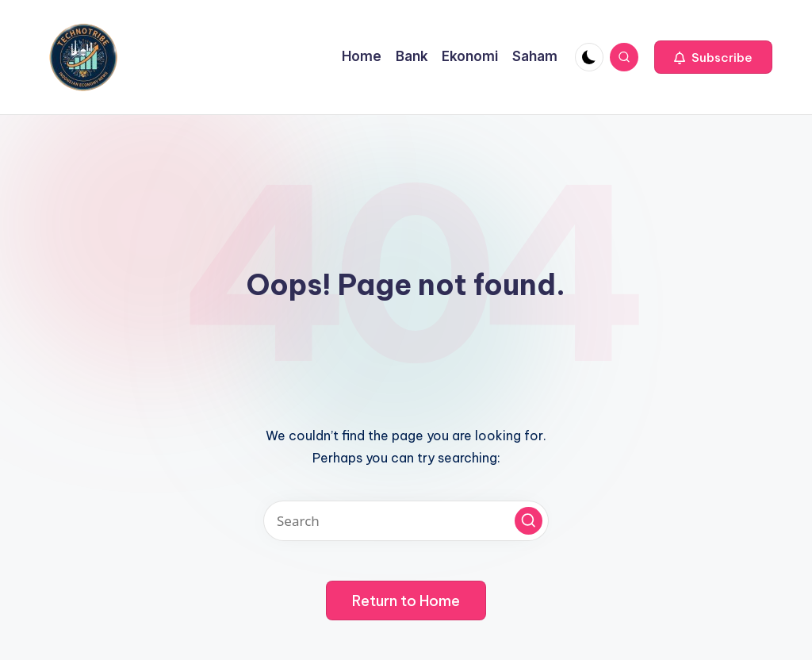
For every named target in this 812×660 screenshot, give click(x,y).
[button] (713, 57)
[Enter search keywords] (406, 521)
